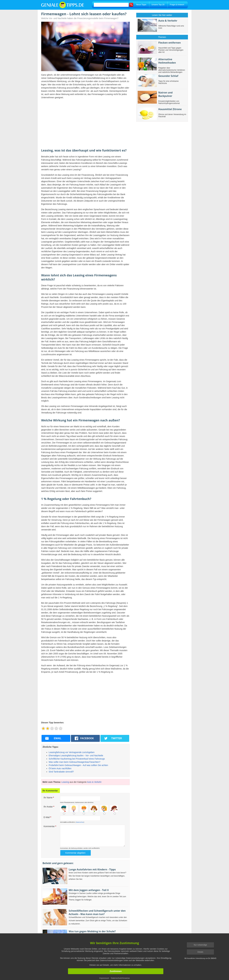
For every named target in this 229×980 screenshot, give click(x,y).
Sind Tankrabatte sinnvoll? (61, 772)
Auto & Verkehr (94, 782)
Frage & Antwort (177, 5)
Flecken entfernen (170, 43)
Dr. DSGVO (212, 958)
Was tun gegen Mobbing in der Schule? (92, 931)
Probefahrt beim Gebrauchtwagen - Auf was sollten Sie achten (78, 765)
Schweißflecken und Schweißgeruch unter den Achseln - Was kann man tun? (97, 912)
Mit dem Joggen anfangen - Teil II (89, 890)
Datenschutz (80, 822)
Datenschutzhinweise (120, 978)
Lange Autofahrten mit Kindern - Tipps (92, 869)
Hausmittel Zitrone (170, 109)
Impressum (104, 978)
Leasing (65, 782)
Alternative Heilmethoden (167, 61)
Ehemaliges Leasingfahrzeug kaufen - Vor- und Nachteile (76, 756)
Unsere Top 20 (158, 5)
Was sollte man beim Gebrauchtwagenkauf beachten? (75, 762)
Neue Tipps (141, 5)
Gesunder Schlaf (168, 76)
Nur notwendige (200, 945)
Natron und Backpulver (166, 94)
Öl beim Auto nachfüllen (60, 768)
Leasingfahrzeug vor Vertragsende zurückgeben (72, 752)
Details (200, 952)
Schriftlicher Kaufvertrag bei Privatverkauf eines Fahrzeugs (77, 759)
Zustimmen (116, 971)
